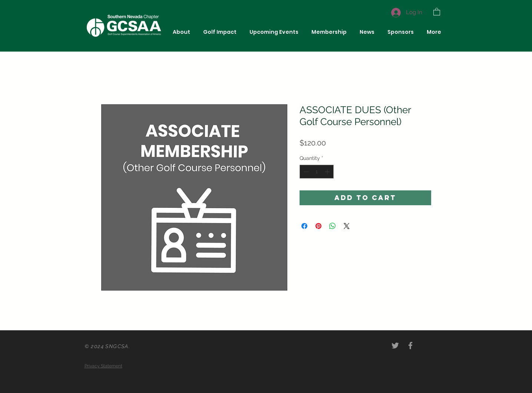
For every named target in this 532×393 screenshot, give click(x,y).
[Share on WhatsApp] (333, 226)
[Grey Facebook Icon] (410, 345)
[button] (437, 11)
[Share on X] (347, 226)
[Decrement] (305, 172)
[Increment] (328, 172)
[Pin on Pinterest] (318, 226)
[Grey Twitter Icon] (395, 345)
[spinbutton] (317, 172)
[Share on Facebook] (304, 226)
